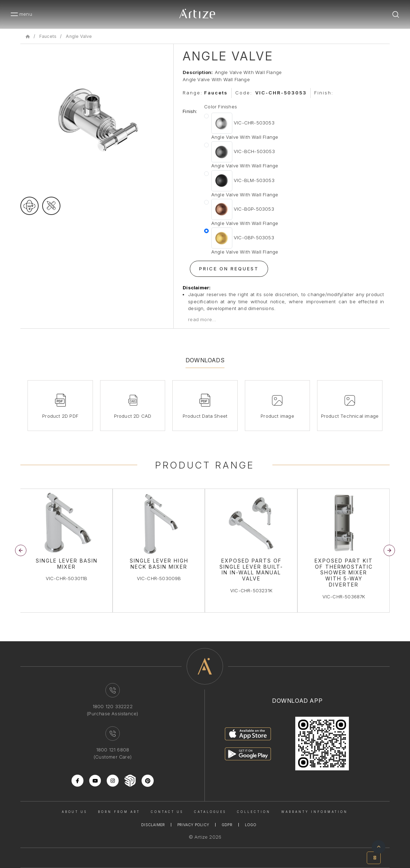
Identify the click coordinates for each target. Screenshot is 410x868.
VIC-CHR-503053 (245, 127)
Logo (251, 825)
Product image (277, 416)
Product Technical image (350, 416)
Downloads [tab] (205, 360)
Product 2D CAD (133, 416)
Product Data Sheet (205, 416)
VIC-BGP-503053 (245, 213)
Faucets (48, 36)
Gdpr (227, 825)
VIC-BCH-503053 (245, 155)
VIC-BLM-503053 (245, 184)
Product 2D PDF (60, 416)
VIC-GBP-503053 (245, 242)
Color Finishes (221, 107)
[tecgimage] (51, 206)
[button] (389, 550)
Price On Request (229, 269)
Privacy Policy (193, 825)
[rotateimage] (29, 206)
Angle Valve (79, 36)
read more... (202, 319)
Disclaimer (153, 825)
